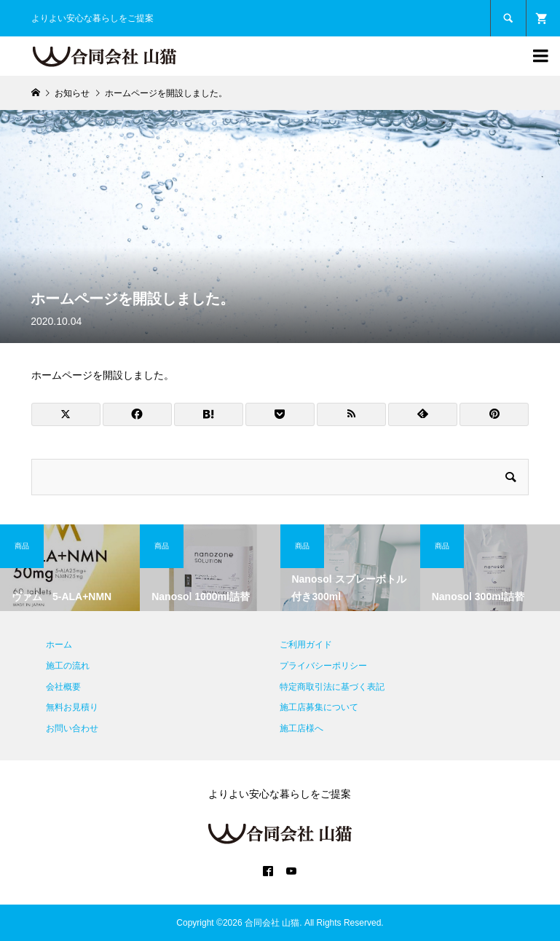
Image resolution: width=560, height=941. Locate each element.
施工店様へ (301, 728)
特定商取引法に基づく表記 (332, 687)
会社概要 (63, 687)
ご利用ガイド (306, 645)
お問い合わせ (72, 728)
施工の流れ (68, 666)
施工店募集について (319, 707)
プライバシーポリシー (323, 666)
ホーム (59, 645)
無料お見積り (72, 707)
